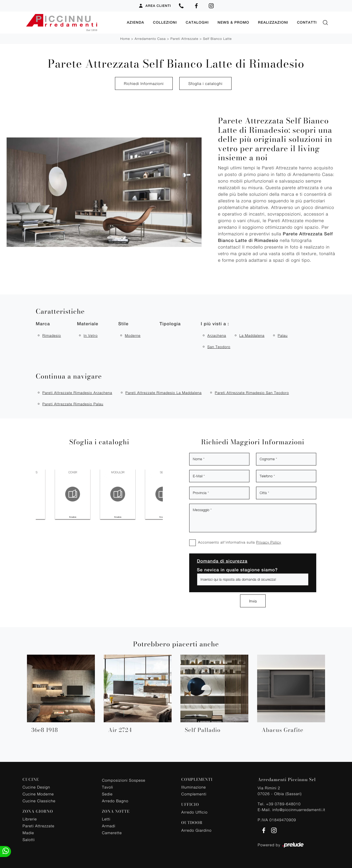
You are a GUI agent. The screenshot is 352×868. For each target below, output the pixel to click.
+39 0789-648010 (283, 804)
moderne (133, 335)
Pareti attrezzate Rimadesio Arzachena (77, 392)
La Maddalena (252, 335)
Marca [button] (43, 323)
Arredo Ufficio (194, 812)
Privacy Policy (269, 542)
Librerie (30, 819)
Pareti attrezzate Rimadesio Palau (73, 404)
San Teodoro (219, 346)
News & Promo (233, 22)
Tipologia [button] (170, 323)
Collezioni (165, 22)
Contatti (307, 22)
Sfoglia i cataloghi (205, 83)
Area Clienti (155, 6)
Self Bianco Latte (217, 39)
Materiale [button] (88, 323)
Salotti (29, 840)
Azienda (135, 22)
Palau (283, 335)
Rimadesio (52, 335)
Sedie (107, 794)
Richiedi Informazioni (144, 83)
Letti (106, 819)
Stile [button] (123, 323)
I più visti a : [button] (215, 323)
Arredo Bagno (115, 801)
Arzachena (217, 335)
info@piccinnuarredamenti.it (299, 809)
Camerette (112, 833)
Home (125, 39)
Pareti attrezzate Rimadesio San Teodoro (252, 392)
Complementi (194, 794)
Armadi (109, 826)
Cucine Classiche (39, 801)
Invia (253, 601)
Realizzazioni (273, 22)
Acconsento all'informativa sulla (240, 542)
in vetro (91, 335)
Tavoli (108, 787)
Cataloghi (197, 22)
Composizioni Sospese (124, 780)
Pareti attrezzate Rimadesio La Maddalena (163, 392)
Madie (28, 833)
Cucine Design (36, 787)
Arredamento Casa (150, 39)
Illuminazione (193, 787)
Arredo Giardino (196, 830)
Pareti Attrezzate (185, 39)
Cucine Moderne (38, 794)
